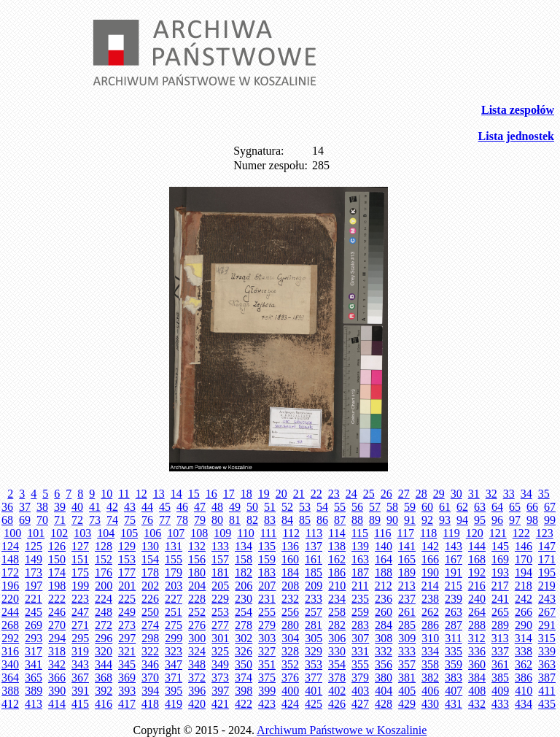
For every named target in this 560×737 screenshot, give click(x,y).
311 (453, 638)
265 (500, 612)
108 (199, 533)
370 (150, 678)
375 (267, 678)
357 (407, 664)
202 (150, 586)
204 (197, 586)
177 (127, 572)
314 (524, 638)
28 (421, 494)
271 (80, 625)
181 (220, 572)
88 (357, 520)
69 (25, 520)
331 (360, 651)
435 (547, 704)
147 (547, 546)
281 (314, 625)
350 (244, 664)
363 (547, 664)
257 (314, 612)
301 (220, 638)
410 (524, 691)
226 (150, 599)
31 (474, 494)
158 (244, 559)
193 (500, 572)
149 (34, 559)
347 (174, 664)
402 (337, 691)
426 (337, 704)
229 (220, 599)
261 (407, 612)
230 (244, 599)
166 (430, 559)
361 (500, 664)
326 (244, 651)
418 (150, 704)
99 (550, 520)
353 (314, 664)
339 (547, 651)
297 (127, 638)
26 (386, 494)
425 (314, 704)
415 (80, 704)
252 (197, 612)
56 (357, 507)
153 (127, 559)
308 (384, 638)
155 (174, 559)
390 (57, 691)
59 (410, 507)
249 (127, 612)
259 (360, 612)
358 (430, 664)
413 (34, 704)
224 (104, 599)
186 (337, 572)
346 (150, 664)
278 (244, 625)
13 (159, 494)
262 (430, 612)
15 (194, 494)
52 (287, 507)
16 (211, 494)
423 (267, 704)
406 (430, 691)
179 (174, 572)
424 (290, 704)
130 (150, 546)
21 (299, 494)
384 (477, 678)
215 (454, 586)
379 (360, 678)
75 (130, 520)
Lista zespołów (518, 110)
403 (360, 691)
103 (82, 533)
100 (12, 533)
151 (80, 559)
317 (34, 651)
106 (152, 533)
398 (244, 691)
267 (547, 612)
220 (10, 599)
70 (42, 520)
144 (477, 546)
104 (106, 533)
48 (217, 507)
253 (220, 612)
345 (127, 664)
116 (382, 533)
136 (290, 546)
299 (174, 638)
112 (291, 533)
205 (220, 586)
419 (174, 704)
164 (384, 559)
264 (477, 612)
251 (174, 612)
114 (337, 533)
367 (80, 678)
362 (524, 664)
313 (500, 638)
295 (80, 638)
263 (454, 612)
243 (547, 599)
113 (314, 533)
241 (500, 599)
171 (547, 559)
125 (34, 546)
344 (104, 664)
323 (174, 651)
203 (174, 586)
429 (407, 704)
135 (267, 546)
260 (384, 612)
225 (127, 599)
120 (475, 533)
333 (407, 651)
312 (477, 638)
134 (244, 546)
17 (229, 494)
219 (547, 586)
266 (524, 612)
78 (182, 520)
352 (290, 664)
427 (360, 704)
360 (477, 664)
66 (532, 507)
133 (220, 546)
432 (477, 704)
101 (36, 533)
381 (407, 678)
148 (10, 559)
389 (34, 691)
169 (500, 559)
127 (80, 546)
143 (454, 546)
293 (34, 638)
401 (314, 691)
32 (491, 494)
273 (127, 625)
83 (270, 520)
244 (10, 612)
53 (305, 507)
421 (220, 704)
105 (129, 533)
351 (267, 664)
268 (10, 625)
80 (217, 520)
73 (95, 520)
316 (10, 651)
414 (57, 704)
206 (244, 586)
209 (314, 586)
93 (445, 520)
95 (480, 520)
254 (244, 612)
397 (220, 691)
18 (246, 494)
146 (524, 546)
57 (375, 507)
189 (407, 572)
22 (316, 494)
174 (57, 572)
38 (42, 507)
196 (10, 586)
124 (10, 546)
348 (197, 664)
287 (454, 625)
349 (220, 664)
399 (267, 691)
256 (290, 612)
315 (547, 638)
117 (406, 533)
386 (524, 678)
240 (477, 599)
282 (337, 625)
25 (369, 494)
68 (7, 520)
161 (314, 559)
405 (407, 691)
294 (57, 638)
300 (197, 638)
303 (267, 638)
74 (112, 520)
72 (77, 520)
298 (150, 638)
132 (197, 546)
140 (384, 546)
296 (104, 638)
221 (34, 599)
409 (500, 691)
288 (477, 625)
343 (80, 664)
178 (150, 572)
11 (124, 494)
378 (337, 678)
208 (290, 586)
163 (360, 559)
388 (10, 691)
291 (547, 625)
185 (314, 572)
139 (360, 546)
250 (150, 612)
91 (410, 520)
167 (454, 559)
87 (340, 520)
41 (95, 507)
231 (267, 599)
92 (427, 520)
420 (197, 704)
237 (407, 599)
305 (314, 638)
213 (407, 586)
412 (10, 704)
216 (477, 586)
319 (80, 651)
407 (454, 691)
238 (430, 599)
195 (547, 572)
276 (197, 625)
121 (498, 533)
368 (104, 678)
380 (384, 678)
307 (360, 638)
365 (34, 678)
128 (104, 546)
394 (150, 691)
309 (407, 638)
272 (104, 625)
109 (222, 533)
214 (430, 586)
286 (430, 625)
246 (57, 612)
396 (197, 691)
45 (165, 507)
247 (80, 612)
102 (59, 533)
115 (360, 533)
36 (7, 507)
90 (392, 520)
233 (314, 599)
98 (532, 520)
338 (524, 651)
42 (112, 507)
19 (264, 494)
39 (60, 507)
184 (290, 572)
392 (104, 691)
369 (127, 678)
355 (360, 664)
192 (477, 572)
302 (244, 638)
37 (25, 507)
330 (337, 651)
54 (322, 507)
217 (500, 586)
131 (174, 546)
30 (456, 494)
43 (130, 507)
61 (445, 507)
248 (104, 612)
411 (547, 691)
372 (197, 678)
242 (524, 599)
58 (392, 507)
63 (480, 507)
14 (176, 494)
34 (526, 494)
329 (314, 651)
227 (174, 599)
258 (337, 612)
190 (430, 572)
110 (245, 533)
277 (220, 625)
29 (439, 494)
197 (34, 586)
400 (290, 691)
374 (244, 678)
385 (500, 678)
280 (290, 625)
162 (337, 559)
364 (10, 678)
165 (407, 559)
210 (337, 586)
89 (375, 520)
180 (197, 572)
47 (200, 507)
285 (407, 625)
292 (10, 638)
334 (430, 651)
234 (337, 599)
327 (267, 651)
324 (197, 651)
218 (524, 586)
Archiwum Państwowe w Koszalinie (342, 730)
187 (360, 572)
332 (384, 651)
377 (314, 678)
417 (127, 704)
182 (244, 572)
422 (244, 704)
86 (322, 520)
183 (267, 572)
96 (497, 520)
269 (34, 625)
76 (147, 520)
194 (524, 572)
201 (127, 586)
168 (477, 559)
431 (454, 704)
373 (220, 678)
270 (57, 625)
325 (220, 651)
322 (150, 651)
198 (57, 586)
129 (127, 546)
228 (197, 599)
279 (267, 625)
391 (80, 691)
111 (269, 533)
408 (477, 691)
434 (524, 704)
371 (174, 678)
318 (57, 651)
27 (404, 494)
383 (454, 678)
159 (267, 559)
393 (127, 691)
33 (509, 494)
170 (524, 559)
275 (174, 625)
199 (80, 586)
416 (104, 704)
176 (104, 572)
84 (287, 520)
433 (500, 704)
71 (60, 520)
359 (454, 664)
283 (360, 625)
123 (545, 533)
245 (34, 612)
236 (384, 599)
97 (515, 520)
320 (104, 651)
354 (337, 664)
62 (462, 507)
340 (10, 664)
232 (290, 599)
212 (384, 586)
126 (57, 546)
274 (150, 625)
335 (454, 651)
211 (360, 586)
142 (430, 546)
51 (270, 507)
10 (106, 494)
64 (497, 507)
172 (10, 572)
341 (34, 664)
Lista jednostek (516, 136)
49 (235, 507)
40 (77, 507)
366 (57, 678)
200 (104, 586)
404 (384, 691)
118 (428, 533)
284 (384, 625)
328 (290, 651)
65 (515, 507)
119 (451, 533)
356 (384, 664)
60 (427, 507)
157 (220, 559)
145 (500, 546)
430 (430, 704)
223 (80, 599)
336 (477, 651)
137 (314, 546)
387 (547, 678)
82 (252, 520)
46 (182, 507)
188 (384, 572)
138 (337, 546)
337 (500, 651)
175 (80, 572)
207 (267, 586)
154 (150, 559)
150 (57, 559)
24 (351, 494)
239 (454, 599)
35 (544, 494)
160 (290, 559)
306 (337, 638)
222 (57, 599)
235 (360, 599)
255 (267, 612)
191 (454, 572)
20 (281, 494)
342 (57, 664)
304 (290, 638)
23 (334, 494)
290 (524, 625)
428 (384, 704)
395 (174, 691)
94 (462, 520)
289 (500, 625)
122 (521, 533)
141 (407, 546)
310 (430, 638)
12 (141, 494)
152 (104, 559)
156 (197, 559)
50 (252, 507)
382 (430, 678)
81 (235, 520)
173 (34, 572)
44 (147, 507)
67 (550, 507)
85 (305, 520)
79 (200, 520)
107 (176, 533)
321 (127, 651)
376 (290, 678)
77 (165, 520)
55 (340, 507)
